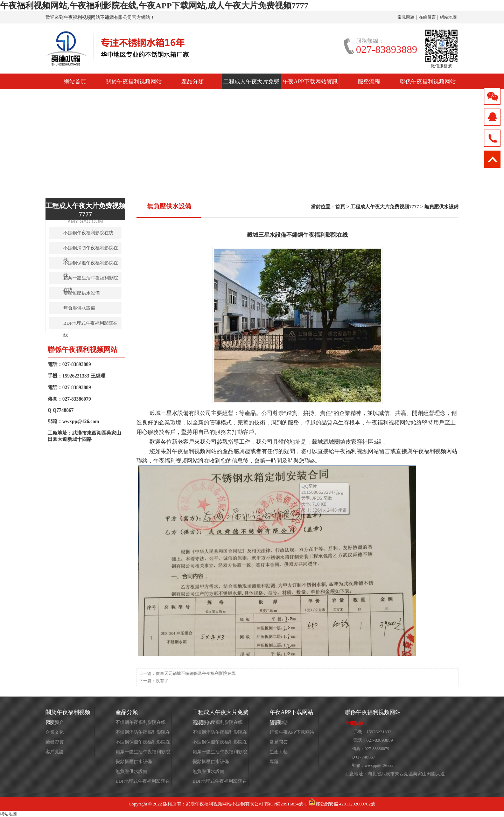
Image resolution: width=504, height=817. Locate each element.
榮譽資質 (55, 742)
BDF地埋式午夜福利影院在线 (90, 325)
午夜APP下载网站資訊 (310, 81)
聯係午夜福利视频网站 (428, 81)
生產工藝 (279, 752)
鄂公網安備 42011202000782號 (342, 804)
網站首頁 (75, 81)
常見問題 (406, 17)
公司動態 (279, 722)
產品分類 (192, 81)
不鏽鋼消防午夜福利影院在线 (91, 250)
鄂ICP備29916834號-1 (286, 804)
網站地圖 (448, 17)
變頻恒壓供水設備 (82, 293)
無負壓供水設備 (441, 207)
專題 (274, 761)
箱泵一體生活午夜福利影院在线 (91, 280)
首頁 (340, 207)
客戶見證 (55, 752)
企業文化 (55, 732)
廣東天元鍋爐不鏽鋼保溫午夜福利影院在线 (196, 673)
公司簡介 (55, 722)
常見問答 (279, 742)
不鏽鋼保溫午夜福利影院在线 (91, 265)
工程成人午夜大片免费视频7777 (251, 84)
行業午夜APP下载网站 (292, 732)
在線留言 (427, 17)
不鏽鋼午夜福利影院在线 (88, 233)
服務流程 (369, 81)
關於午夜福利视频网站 (134, 81)
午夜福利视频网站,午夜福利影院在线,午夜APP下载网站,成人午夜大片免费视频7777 (154, 6)
